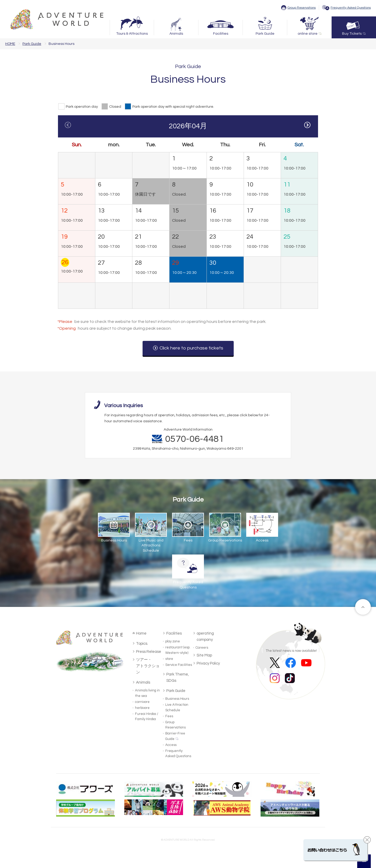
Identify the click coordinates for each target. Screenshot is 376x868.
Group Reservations (302, 8)
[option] (188, 216)
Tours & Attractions (132, 34)
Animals (176, 34)
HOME (10, 44)
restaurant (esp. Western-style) (178, 650)
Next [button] (308, 125)
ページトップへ (363, 607)
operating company (205, 637)
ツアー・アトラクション (148, 666)
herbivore (142, 708)
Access (171, 745)
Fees (169, 716)
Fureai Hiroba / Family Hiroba (147, 717)
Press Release (149, 652)
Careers (202, 648)
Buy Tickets (352, 34)
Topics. (142, 644)
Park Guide (265, 34)
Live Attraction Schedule (177, 707)
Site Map (204, 655)
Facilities (221, 34)
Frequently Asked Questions (351, 8)
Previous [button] (68, 125)
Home (141, 633)
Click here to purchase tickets (191, 348)
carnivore (142, 702)
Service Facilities (179, 665)
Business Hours (177, 699)
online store (308, 34)
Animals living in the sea (147, 693)
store (169, 659)
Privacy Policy (208, 663)
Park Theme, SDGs (178, 677)
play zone (173, 641)
